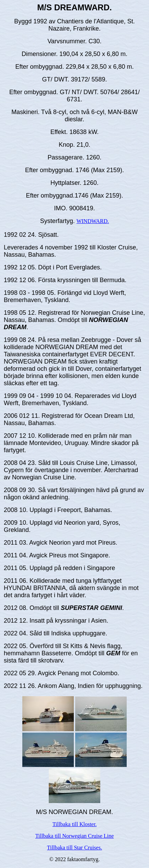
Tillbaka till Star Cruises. (74, 848)
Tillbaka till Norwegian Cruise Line (75, 836)
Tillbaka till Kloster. (75, 824)
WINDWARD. (93, 221)
